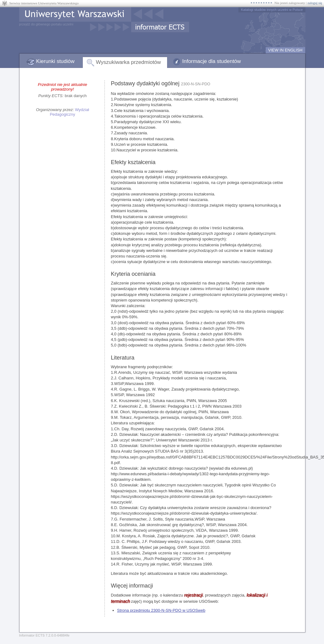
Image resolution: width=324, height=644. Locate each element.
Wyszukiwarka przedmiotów (128, 62)
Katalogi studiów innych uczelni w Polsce (272, 10)
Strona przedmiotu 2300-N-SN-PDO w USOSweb (161, 610)
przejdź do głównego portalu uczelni (46, 24)
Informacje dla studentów (212, 61)
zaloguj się (315, 3)
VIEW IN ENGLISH (285, 50)
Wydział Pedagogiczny (69, 112)
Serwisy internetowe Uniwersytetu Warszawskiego (44, 3)
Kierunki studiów (55, 61)
